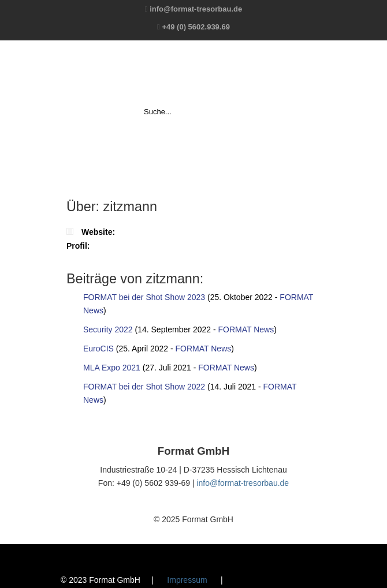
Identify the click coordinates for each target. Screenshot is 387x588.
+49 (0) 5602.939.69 (196, 27)
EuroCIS (98, 349)
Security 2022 (108, 329)
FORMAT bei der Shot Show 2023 (144, 297)
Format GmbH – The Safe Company (193, 73)
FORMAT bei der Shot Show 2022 (144, 387)
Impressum (187, 580)
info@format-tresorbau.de (196, 9)
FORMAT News (246, 329)
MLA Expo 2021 (112, 368)
